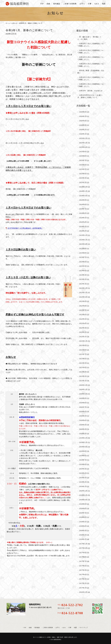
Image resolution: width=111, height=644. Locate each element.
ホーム (8, 23)
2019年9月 (83, 451)
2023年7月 (83, 257)
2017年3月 (83, 579)
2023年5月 (83, 266)
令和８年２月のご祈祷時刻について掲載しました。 (91, 85)
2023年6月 (83, 262)
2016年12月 (83, 592)
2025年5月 (83, 169)
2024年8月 (83, 204)
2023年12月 (83, 235)
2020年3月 (83, 425)
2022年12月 (83, 288)
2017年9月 (83, 553)
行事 (90, 4)
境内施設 (57, 4)
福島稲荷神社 (57, 640)
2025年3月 (83, 178)
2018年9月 (83, 504)
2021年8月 (83, 350)
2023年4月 (83, 271)
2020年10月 (83, 394)
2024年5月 (83, 218)
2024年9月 (83, 200)
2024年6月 (83, 213)
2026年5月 (83, 116)
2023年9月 (83, 249)
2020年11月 (83, 390)
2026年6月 (83, 112)
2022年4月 (83, 323)
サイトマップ (84, 628)
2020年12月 (83, 385)
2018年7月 (83, 513)
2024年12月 (83, 187)
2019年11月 (83, 442)
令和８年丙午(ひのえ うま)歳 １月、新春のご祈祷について (90, 96)
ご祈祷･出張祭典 (70, 4)
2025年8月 (83, 156)
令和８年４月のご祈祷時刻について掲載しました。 (91, 65)
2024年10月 (83, 196)
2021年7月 (83, 354)
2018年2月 (83, 535)
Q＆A (97, 4)
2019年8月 (83, 456)
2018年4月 (83, 526)
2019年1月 (83, 486)
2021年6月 (83, 359)
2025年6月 (83, 165)
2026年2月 (83, 130)
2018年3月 (83, 531)
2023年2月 (83, 279)
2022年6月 (83, 315)
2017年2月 (83, 583)
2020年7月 (83, 407)
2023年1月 (83, 284)
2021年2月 (83, 376)
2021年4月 (83, 367)
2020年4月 (83, 420)
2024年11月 (83, 191)
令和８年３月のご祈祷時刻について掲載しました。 (91, 78)
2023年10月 (83, 244)
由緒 (48, 4)
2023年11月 (83, 240)
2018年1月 (83, 539)
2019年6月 (83, 464)
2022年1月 (83, 337)
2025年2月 (83, 182)
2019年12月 (83, 438)
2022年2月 (83, 332)
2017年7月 (83, 561)
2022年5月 (83, 319)
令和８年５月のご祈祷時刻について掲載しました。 (91, 58)
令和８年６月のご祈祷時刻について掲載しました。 (91, 52)
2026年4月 (83, 121)
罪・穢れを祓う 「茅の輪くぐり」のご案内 (89, 38)
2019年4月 (83, 473)
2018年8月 (83, 509)
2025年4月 (83, 174)
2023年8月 (83, 253)
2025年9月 (83, 152)
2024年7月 (83, 209)
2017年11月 (83, 544)
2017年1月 (83, 588)
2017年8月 (83, 557)
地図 (104, 4)
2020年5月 (83, 416)
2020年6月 (83, 412)
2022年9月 (83, 301)
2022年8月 (83, 306)
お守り (82, 4)
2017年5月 (83, 570)
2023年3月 (83, 275)
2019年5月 (83, 469)
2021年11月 (83, 341)
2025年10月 (83, 147)
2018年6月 (83, 517)
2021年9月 (83, 345)
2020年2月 (83, 429)
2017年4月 (83, 575)
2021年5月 (83, 363)
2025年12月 (83, 138)
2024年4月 (83, 222)
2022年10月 (83, 297)
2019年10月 (83, 447)
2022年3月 (83, 328)
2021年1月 (83, 381)
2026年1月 (83, 134)
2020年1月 (83, 434)
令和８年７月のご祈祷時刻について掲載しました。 (91, 45)
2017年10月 (83, 548)
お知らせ (14, 23)
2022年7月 (83, 310)
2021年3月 (83, 372)
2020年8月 (83, 403)
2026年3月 (83, 125)
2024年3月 (83, 227)
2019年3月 (83, 478)
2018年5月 (83, 522)
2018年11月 (83, 495)
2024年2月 (83, 231)
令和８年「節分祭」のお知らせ (91, 91)
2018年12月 (83, 491)
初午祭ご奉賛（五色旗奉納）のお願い (91, 72)
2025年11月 (83, 143)
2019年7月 (83, 460)
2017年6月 (83, 566)
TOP (42, 4)
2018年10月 (83, 500)
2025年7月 (83, 160)
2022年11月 (83, 293)
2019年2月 (83, 482)
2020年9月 (83, 398)
